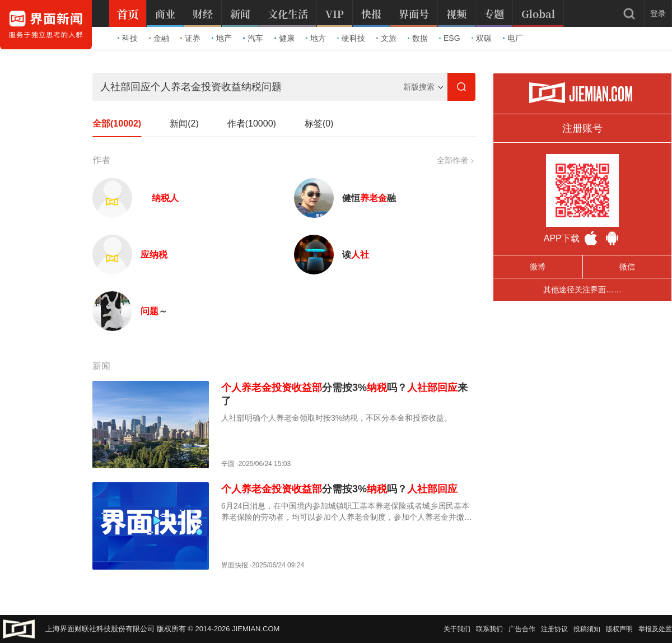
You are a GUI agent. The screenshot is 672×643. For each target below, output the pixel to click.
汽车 (253, 38)
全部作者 (455, 160)
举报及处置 (655, 629)
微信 (627, 267)
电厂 (513, 38)
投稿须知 (587, 629)
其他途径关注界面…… (582, 290)
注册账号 (582, 128)
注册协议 (554, 629)
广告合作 (522, 629)
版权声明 (619, 629)
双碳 (482, 38)
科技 (128, 38)
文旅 (386, 38)
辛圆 (228, 464)
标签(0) (319, 124)
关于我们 (457, 629)
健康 (284, 38)
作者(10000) (252, 124)
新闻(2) (184, 124)
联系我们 (489, 629)
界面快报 (235, 565)
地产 (222, 38)
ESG (450, 38)
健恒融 (369, 198)
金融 (159, 38)
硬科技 (351, 38)
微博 (538, 267)
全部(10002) (117, 124)
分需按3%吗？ (339, 489)
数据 (418, 38)
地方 (316, 38)
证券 (190, 38)
